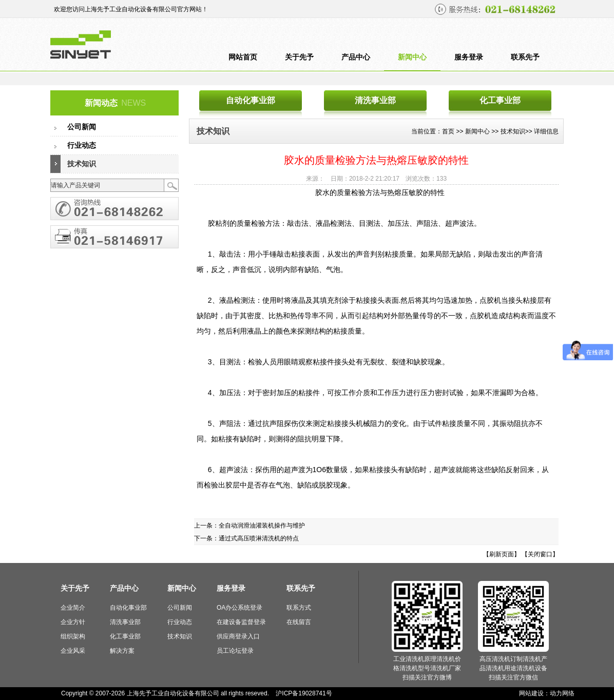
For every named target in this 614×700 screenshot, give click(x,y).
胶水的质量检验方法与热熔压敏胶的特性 (380, 192)
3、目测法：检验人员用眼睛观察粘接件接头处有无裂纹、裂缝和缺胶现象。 (327, 362)
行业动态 (82, 145)
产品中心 (356, 57)
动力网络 (562, 693)
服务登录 (469, 57)
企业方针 (73, 622)
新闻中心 (412, 57)
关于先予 (299, 57)
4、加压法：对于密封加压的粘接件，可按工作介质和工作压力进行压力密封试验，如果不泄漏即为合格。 (373, 393)
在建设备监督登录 (241, 622)
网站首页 (243, 57)
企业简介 (73, 608)
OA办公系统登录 (239, 608)
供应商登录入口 (238, 636)
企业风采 (73, 651)
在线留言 (299, 622)
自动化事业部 (251, 100)
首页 (448, 131)
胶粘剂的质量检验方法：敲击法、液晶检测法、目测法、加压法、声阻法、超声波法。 (342, 223)
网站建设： (534, 693)
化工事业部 (500, 100)
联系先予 (525, 57)
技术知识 (82, 164)
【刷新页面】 (502, 554)
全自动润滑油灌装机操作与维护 (262, 526)
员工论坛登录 (235, 651)
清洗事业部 (375, 100)
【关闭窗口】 (540, 554)
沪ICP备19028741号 (304, 693)
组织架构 (73, 636)
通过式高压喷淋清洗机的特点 (259, 538)
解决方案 (122, 651)
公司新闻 (82, 127)
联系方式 (299, 608)
